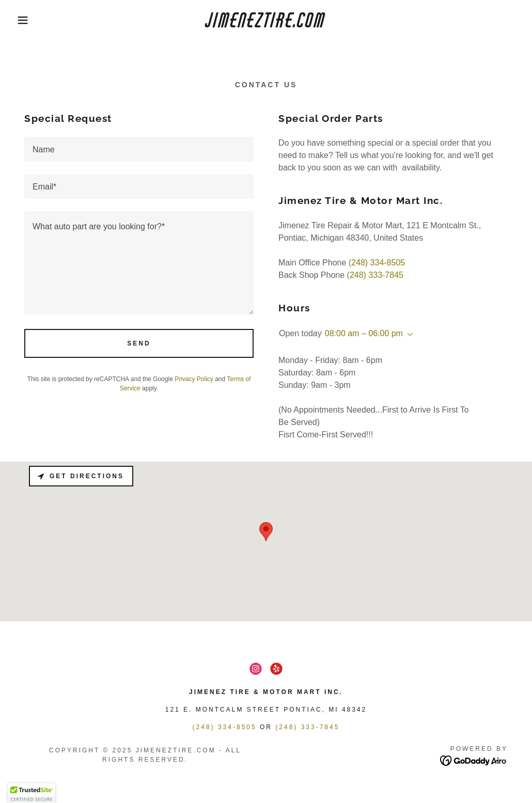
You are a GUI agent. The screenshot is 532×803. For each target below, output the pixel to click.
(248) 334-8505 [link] (377, 263)
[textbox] (139, 149)
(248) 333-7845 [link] (375, 275)
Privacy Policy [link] (194, 379)
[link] (266, 25)
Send (139, 343)
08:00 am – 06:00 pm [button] (364, 333)
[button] (27, 20)
